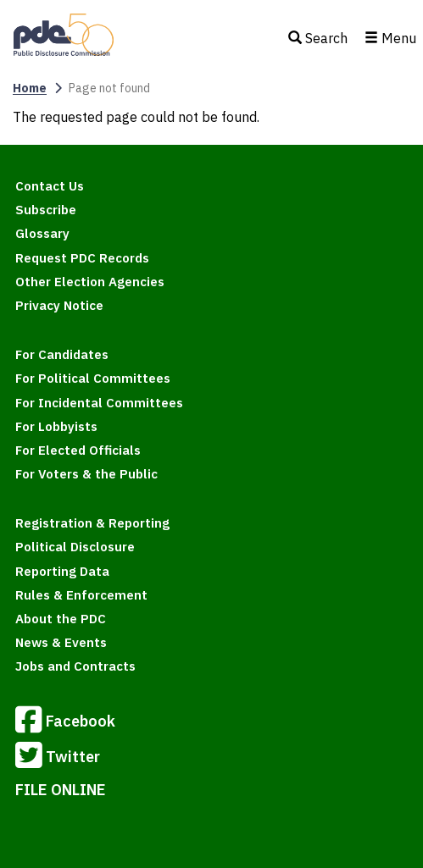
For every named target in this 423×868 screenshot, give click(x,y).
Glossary (42, 233)
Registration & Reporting (92, 523)
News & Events (61, 642)
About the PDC (61, 619)
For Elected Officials (78, 450)
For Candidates (62, 354)
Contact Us (50, 186)
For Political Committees (93, 378)
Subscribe (46, 210)
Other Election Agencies (90, 282)
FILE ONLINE (61, 790)
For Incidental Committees (99, 403)
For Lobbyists (56, 426)
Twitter (58, 758)
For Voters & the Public (86, 474)
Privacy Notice (59, 305)
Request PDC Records (82, 258)
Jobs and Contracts (75, 666)
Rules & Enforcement (81, 595)
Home (30, 88)
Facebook (65, 722)
